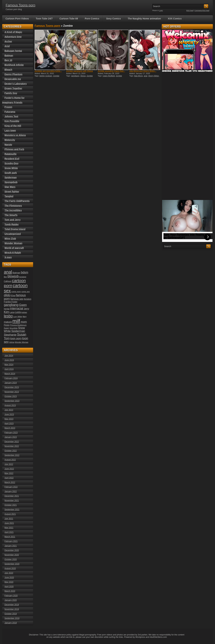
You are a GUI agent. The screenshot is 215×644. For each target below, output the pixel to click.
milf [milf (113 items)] (16, 321)
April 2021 (9, 532)
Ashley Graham (46, 76)
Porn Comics (92, 19)
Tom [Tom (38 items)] (7, 338)
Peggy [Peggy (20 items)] (7, 325)
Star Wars (10, 187)
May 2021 (9, 528)
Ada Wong (138, 76)
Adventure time (13, 37)
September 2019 (12, 618)
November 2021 (12, 501)
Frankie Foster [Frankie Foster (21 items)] (11, 302)
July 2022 (9, 464)
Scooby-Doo (11, 163)
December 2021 (12, 496)
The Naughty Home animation (144, 19)
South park (11, 173)
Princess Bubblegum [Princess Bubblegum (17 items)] (18, 325)
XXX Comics (175, 19)
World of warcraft (14, 248)
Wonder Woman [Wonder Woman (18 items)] (22, 342)
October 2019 (11, 614)
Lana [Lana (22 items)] (12, 312)
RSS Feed (190, 11)
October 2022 (11, 451)
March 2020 (10, 591)
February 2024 (11, 378)
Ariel (7, 46)
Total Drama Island (15, 229)
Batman (9, 56)
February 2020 (11, 596)
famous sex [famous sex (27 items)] (17, 299)
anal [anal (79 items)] (8, 272)
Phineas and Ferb (14, 149)
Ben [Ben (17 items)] (5, 277)
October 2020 (11, 559)
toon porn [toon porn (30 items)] (16, 338)
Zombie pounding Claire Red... (111, 71)
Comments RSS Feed (202, 11)
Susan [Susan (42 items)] (22, 335)
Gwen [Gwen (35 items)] (23, 305)
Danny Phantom (14, 74)
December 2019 (12, 605)
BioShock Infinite (14, 65)
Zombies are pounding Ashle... (48, 71)
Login (161, 11)
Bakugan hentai (13, 51)
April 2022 (9, 478)
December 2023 (12, 387)
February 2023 (11, 433)
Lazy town (10, 131)
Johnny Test (11, 116)
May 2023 (9, 419)
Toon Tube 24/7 (44, 19)
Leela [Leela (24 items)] (18, 312)
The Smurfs (11, 215)
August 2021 (10, 514)
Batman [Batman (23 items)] (16, 273)
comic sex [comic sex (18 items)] (26, 292)
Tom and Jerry (13, 220)
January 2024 (11, 383)
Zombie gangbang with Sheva (80, 71)
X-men (8, 257)
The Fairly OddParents (17, 201)
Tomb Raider (12, 224)
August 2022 (10, 460)
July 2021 (9, 519)
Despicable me (13, 79)
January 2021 (11, 546)
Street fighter (12, 192)
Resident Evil (12, 159)
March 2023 (10, 428)
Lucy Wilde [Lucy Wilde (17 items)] (18, 317)
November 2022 (12, 446)
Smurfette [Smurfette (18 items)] (14, 328)
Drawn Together (13, 88)
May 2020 (9, 582)
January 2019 (11, 623)
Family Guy (11, 93)
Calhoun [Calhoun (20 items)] (8, 281)
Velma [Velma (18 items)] (12, 342)
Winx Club (10, 239)
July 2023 (9, 410)
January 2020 (11, 600)
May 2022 (9, 473)
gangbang (75, 76)
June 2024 (9, 360)
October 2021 (11, 505)
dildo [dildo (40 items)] (7, 295)
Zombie (56, 76)
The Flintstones (13, 206)
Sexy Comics (113, 19)
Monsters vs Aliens (15, 135)
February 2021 (11, 541)
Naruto (8, 145)
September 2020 (12, 564)
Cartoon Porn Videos (17, 19)
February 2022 (11, 487)
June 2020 (9, 578)
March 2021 (10, 537)
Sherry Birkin (154, 76)
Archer (8, 41)
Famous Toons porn (20, 5)
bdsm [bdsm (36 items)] (25, 272)
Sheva (83, 76)
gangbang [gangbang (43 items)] (11, 305)
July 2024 (9, 356)
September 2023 (12, 401)
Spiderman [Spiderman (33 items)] (18, 331)
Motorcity (10, 140)
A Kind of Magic (13, 32)
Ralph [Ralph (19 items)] (6, 328)
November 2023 (12, 392)
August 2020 (10, 569)
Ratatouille (11, 154)
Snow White (11, 168)
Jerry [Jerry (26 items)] (26, 309)
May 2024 (9, 365)
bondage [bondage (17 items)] (23, 277)
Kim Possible (12, 121)
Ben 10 (8, 60)
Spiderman (11, 177)
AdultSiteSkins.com (158, 637)
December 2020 (12, 550)
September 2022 (12, 455)
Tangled (9, 196)
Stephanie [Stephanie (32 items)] (10, 335)
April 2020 (9, 587)
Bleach (8, 70)
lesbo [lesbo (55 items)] (8, 316)
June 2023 (9, 415)
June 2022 (9, 469)
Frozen (8, 107)
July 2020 (9, 573)
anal (146, 76)
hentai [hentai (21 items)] (7, 309)
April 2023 (9, 424)
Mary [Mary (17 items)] (25, 317)
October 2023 (11, 396)
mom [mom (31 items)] (24, 322)
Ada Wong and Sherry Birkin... (143, 71)
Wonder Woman (13, 243)
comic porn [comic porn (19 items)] (16, 291)
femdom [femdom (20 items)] (28, 299)
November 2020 (12, 555)
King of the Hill (13, 126)
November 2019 (12, 609)
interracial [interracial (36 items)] (17, 308)
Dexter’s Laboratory (16, 84)
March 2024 (10, 374)
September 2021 (12, 510)
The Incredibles (13, 210)
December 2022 (12, 442)
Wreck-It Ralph (13, 253)
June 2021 (9, 523)
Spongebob (11, 182)
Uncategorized (13, 234)
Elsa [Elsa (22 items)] (13, 295)
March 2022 (10, 482)
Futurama (10, 112)
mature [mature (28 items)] (8, 322)
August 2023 (10, 405)
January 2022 (11, 492)
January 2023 (11, 437)
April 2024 (9, 369)
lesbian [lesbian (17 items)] (24, 312)
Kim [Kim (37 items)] (6, 312)
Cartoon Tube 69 (69, 19)
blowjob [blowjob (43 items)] (13, 276)
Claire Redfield (109, 76)
